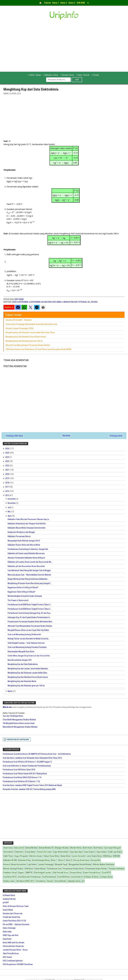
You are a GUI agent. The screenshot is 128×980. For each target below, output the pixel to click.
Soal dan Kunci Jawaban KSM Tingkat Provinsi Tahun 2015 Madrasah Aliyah (32, 785)
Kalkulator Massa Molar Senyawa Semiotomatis (27, 528)
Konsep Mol (96, 860)
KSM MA (116, 856)
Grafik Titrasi (8, 856)
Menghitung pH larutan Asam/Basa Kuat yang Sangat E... (30, 583)
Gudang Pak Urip (9, 899)
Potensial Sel (84, 302)
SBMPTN (29, 873)
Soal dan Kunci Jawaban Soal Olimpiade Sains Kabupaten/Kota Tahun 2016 (32, 758)
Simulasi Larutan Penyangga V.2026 (20, 328)
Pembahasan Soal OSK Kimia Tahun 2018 (19, 770)
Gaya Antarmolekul (61, 852)
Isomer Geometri (79, 856)
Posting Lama (116, 436)
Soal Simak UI (77, 877)
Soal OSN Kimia (64, 877)
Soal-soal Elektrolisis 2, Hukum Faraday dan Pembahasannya (27, 766)
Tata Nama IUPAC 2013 (25, 881)
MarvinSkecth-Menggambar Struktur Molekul (20, 727)
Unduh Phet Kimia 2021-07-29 (14, 921)
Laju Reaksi (32, 864)
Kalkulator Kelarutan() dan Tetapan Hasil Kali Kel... (27, 524)
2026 (7, 449)
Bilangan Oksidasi (62, 848)
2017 (7, 487)
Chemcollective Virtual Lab (13, 946)
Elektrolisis (19, 852)
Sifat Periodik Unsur (60, 873)
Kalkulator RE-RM (10, 860)
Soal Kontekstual (49, 877)
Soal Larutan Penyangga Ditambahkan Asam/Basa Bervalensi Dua (31, 324)
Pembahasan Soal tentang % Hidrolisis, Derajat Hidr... (28, 549)
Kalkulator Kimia (51, 75)
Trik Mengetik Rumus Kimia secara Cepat (19, 723)
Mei (9, 512)
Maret (10, 691)
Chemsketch (8, 852)
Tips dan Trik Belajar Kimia (13, 716)
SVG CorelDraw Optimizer (13, 961)
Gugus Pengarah (21, 856)
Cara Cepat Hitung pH (112, 848)
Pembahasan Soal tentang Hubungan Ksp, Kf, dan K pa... (30, 613)
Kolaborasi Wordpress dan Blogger (21, 532)
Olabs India (7, 932)
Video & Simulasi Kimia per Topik (16, 906)
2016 (7, 491)
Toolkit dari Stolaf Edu (11, 917)
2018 (7, 483)
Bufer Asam (87, 848)
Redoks (94, 302)
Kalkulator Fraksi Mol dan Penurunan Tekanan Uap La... (29, 519)
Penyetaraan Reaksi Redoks (96, 869)
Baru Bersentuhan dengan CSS (20, 660)
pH (83, 881)
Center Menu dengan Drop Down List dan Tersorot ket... (29, 656)
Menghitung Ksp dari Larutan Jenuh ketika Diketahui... (28, 669)
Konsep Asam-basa (81, 860)
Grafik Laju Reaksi (115, 852)
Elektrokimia (35, 302)
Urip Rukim (19, 299)
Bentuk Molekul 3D (46, 848)
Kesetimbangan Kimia (41, 860)
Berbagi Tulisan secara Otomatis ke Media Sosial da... (29, 639)
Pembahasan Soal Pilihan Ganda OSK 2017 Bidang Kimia (25, 774)
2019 (7, 478)
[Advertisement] (74, 50)
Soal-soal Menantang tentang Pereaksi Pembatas (27, 647)
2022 (7, 466)
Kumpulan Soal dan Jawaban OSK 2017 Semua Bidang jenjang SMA (29, 789)
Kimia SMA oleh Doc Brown (14, 943)
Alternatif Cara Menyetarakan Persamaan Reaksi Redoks (28, 345)
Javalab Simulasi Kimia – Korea (15, 950)
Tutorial (50, 881)
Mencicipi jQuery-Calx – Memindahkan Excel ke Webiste (29, 575)
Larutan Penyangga (46, 864)
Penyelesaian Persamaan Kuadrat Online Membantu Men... (30, 622)
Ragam (21, 873)
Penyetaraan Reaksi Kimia (73, 869)
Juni (10, 507)
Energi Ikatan (30, 852)
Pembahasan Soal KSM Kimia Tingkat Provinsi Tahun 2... (30, 605)
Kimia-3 (69, 860)
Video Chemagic (9, 928)
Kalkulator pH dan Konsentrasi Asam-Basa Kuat (26, 566)
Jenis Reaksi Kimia (94, 856)
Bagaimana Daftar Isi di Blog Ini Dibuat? (23, 587)
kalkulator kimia (74, 881)
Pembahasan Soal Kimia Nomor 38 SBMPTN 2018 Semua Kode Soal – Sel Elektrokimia (37, 754)
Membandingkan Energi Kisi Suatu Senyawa (25, 596)
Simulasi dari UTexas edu (13, 913)
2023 (7, 461)
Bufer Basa (98, 848)
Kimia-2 (60, 302)
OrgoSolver (7, 939)
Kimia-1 (54, 860)
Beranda (66, 435)
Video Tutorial (83, 75)
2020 (7, 474)
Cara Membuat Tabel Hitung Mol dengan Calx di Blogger (29, 570)
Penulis (96, 75)
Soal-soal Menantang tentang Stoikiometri (24, 634)
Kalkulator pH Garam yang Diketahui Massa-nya (26, 553)
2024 (7, 457)
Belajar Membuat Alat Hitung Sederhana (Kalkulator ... (28, 579)
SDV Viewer (7, 957)
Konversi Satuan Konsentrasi (15, 864)
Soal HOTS (106, 873)
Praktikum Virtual (10, 873)
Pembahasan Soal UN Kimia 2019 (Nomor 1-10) (21, 781)
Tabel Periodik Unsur (11, 953)
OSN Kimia (29, 869)
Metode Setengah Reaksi (13, 869)
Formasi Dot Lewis (44, 852)
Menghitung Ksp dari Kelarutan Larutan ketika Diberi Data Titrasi (30, 333)
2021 (7, 470)
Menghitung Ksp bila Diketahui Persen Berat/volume (26, 337)
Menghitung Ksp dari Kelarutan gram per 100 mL (24, 341)
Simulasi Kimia (68, 75)
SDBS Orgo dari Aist (11, 935)
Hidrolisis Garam (36, 856)
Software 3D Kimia (91, 877)
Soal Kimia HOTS (10, 877)
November (12, 503)
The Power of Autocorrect (18, 600)
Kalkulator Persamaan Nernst (19, 536)
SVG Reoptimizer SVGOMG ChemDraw (18, 964)
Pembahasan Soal (54, 869)
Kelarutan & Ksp (49, 302)
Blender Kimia (76, 848)
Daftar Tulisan (35, 75)
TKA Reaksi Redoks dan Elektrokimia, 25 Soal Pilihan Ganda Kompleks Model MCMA (38, 349)
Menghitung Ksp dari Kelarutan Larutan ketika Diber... (28, 673)
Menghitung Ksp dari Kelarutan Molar (22, 681)
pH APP (6, 903)
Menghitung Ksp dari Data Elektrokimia (23, 664)
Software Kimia (106, 877)
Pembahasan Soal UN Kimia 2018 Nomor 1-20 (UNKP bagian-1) (27, 762)
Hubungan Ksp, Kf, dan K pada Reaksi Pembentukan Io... (29, 617)
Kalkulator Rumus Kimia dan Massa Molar (24, 545)
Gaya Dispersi (90, 852)
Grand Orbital (8, 910)
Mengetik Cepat (61, 864)
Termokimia (40, 881)
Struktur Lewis (9, 881)
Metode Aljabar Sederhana (104, 864)
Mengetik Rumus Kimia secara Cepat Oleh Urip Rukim (28, 630)
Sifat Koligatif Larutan (42, 873)
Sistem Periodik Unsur (92, 873)
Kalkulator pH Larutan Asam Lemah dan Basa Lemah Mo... (30, 562)
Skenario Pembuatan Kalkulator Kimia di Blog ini (26, 558)
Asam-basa (8, 848)
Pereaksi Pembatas (117, 869)
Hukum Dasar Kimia (52, 856)
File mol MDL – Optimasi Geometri (16, 924)
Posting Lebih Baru (14, 436)
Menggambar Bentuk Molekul (80, 864)
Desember (12, 499)
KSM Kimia (107, 856)
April (10, 516)
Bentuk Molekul (31, 848)
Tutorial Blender (60, 881)
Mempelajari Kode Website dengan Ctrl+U (24, 541)
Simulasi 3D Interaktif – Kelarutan (19, 320)
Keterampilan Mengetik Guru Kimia (21, 652)
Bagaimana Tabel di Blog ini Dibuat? (21, 592)
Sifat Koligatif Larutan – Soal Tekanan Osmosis (26, 643)
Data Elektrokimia (20, 302)
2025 (7, 453)
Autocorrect (19, 848)
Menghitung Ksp (70, 302)
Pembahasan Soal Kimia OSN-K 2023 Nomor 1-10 (22, 777)
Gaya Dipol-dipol (76, 852)
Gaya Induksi (102, 852)
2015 (7, 495)
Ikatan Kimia (66, 856)
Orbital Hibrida (40, 869)
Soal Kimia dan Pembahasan (29, 877)
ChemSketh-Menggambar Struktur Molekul (19, 720)
